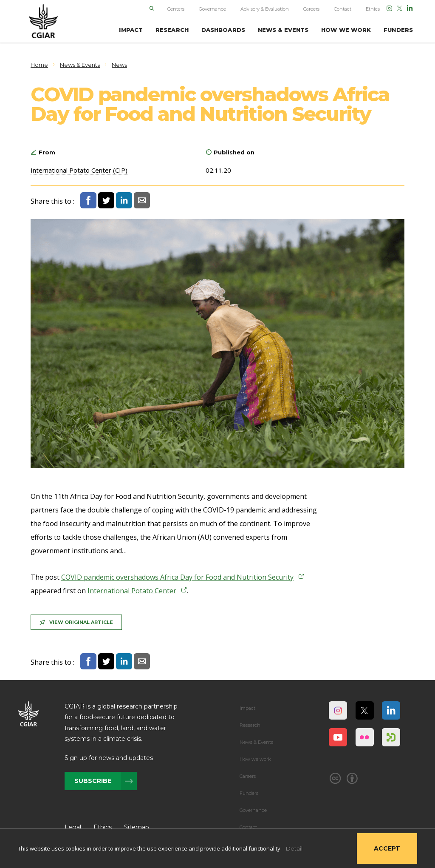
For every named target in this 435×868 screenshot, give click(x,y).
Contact (343, 9)
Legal (73, 827)
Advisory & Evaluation (265, 9)
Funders (249, 793)
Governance (212, 9)
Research (250, 725)
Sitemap (137, 827)
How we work (255, 759)
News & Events (256, 742)
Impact (247, 708)
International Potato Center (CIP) (79, 170)
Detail (294, 848)
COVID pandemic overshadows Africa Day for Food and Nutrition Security (177, 577)
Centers (176, 9)
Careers (311, 9)
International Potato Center (132, 591)
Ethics (373, 9)
